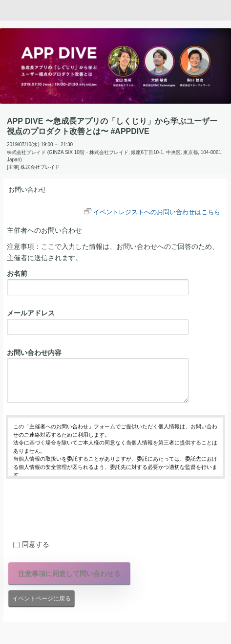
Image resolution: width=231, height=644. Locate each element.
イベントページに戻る (42, 599)
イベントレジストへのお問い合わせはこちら (157, 212)
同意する (31, 544)
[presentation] (80, 508)
